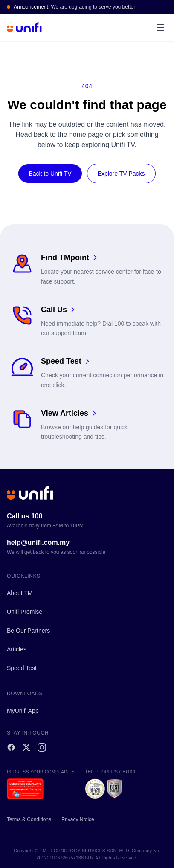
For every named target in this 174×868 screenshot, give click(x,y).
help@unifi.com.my (38, 542)
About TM (20, 593)
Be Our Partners (28, 631)
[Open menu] (160, 27)
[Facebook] (11, 747)
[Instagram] (42, 747)
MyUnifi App (23, 711)
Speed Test (22, 668)
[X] (26, 747)
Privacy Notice (78, 819)
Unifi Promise (25, 612)
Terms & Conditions (29, 819)
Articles (17, 649)
